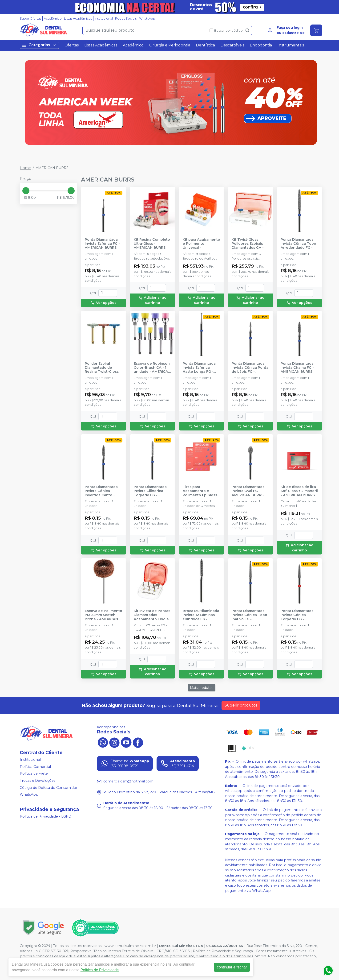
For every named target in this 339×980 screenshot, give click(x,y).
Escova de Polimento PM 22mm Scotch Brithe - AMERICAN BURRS (103, 615)
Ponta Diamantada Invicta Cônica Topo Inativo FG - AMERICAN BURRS (249, 615)
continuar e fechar (232, 967)
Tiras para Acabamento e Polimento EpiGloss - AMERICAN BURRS (201, 491)
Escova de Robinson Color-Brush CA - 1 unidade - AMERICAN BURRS (152, 368)
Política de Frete (34, 774)
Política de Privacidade (100, 970)
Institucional (104, 19)
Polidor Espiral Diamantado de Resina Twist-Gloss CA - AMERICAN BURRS (102, 368)
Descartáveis (232, 45)
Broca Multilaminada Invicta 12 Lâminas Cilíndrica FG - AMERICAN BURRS (201, 615)
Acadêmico (53, 19)
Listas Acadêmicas (78, 19)
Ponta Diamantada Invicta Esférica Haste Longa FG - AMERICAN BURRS (199, 368)
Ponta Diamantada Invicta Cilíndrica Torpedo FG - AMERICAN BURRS (150, 491)
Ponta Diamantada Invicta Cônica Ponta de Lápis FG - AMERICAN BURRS (250, 368)
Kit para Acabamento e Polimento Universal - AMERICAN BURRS (201, 244)
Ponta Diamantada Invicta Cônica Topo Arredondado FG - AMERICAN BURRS (298, 244)
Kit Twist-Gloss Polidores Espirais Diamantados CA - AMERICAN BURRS (248, 244)
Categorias (39, 45)
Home (25, 168)
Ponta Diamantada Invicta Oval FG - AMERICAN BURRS (248, 491)
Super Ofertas (30, 19)
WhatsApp (147, 19)
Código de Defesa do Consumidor (49, 788)
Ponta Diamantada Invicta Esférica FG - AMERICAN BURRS (102, 244)
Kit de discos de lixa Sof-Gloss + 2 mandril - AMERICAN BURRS (299, 491)
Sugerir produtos (241, 705)
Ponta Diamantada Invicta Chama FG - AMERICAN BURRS (297, 368)
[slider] (26, 191)
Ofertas (72, 45)
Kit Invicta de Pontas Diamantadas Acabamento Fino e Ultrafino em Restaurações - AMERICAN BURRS (152, 615)
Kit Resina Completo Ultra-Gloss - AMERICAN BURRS (152, 244)
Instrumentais (291, 45)
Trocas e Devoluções (38, 781)
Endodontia (261, 45)
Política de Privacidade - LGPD (46, 816)
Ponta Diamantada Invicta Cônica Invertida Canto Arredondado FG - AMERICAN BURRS (101, 491)
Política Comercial (35, 767)
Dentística (205, 45)
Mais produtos (202, 688)
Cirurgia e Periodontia (170, 45)
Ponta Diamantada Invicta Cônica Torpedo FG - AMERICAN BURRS (297, 615)
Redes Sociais (126, 19)
